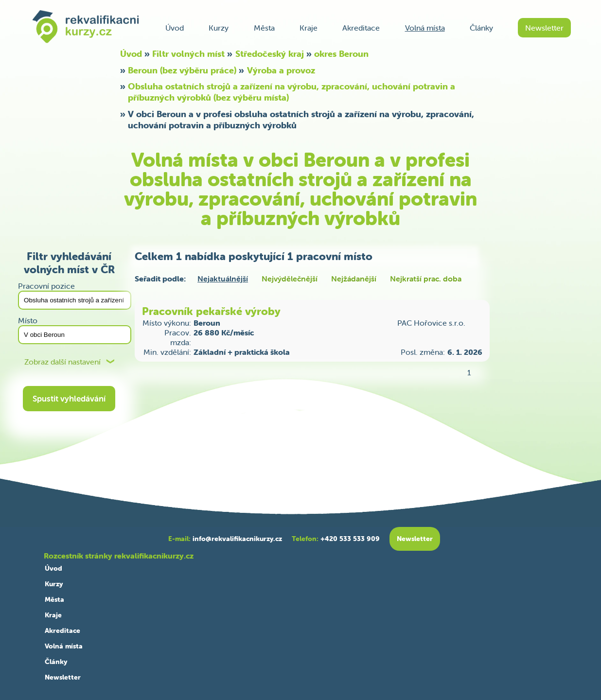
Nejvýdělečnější (290, 279)
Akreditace (361, 28)
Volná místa (425, 28)
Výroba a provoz (281, 70)
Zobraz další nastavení (62, 362)
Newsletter (544, 28)
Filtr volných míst (188, 54)
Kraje (309, 28)
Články (481, 28)
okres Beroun (341, 54)
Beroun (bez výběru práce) (182, 70)
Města (264, 28)
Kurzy (219, 28)
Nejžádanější (354, 279)
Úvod (175, 28)
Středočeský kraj (270, 54)
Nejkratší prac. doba (426, 279)
